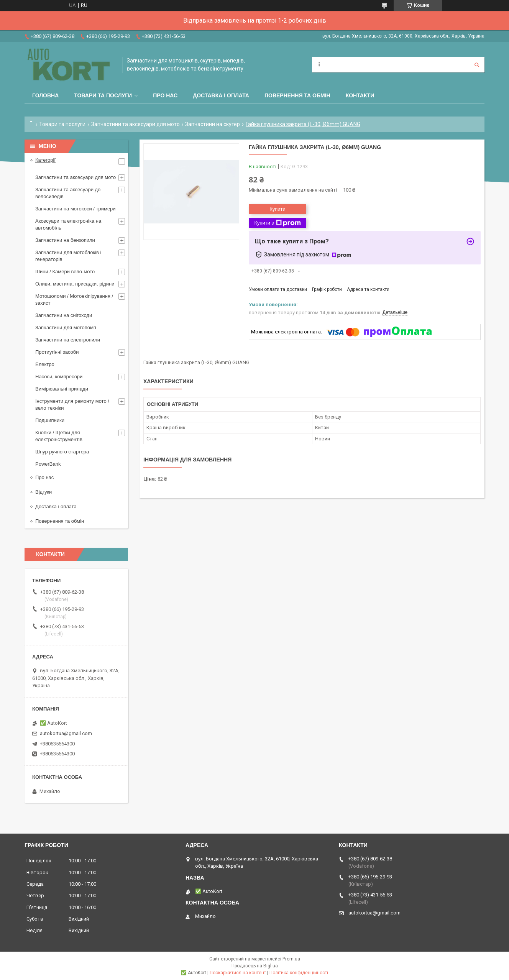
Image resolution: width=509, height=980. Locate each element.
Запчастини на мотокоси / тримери (76, 209)
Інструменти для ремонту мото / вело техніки (72, 405)
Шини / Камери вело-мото (65, 272)
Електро (45, 364)
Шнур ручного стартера (62, 452)
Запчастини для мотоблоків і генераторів (68, 256)
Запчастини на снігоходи (64, 315)
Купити (277, 209)
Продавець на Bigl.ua (255, 966)
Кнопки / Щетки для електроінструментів (59, 436)
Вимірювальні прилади (62, 389)
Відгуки (44, 492)
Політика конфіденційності (299, 973)
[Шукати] (477, 65)
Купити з (277, 223)
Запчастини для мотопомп (66, 327)
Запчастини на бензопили (65, 240)
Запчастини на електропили (68, 340)
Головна (45, 95)
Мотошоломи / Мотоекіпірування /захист (74, 300)
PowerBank (48, 464)
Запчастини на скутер (213, 124)
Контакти (360, 95)
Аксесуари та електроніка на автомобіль (68, 224)
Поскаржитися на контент (238, 973)
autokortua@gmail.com (66, 733)
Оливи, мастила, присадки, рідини (75, 284)
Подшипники (50, 420)
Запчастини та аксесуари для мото (135, 124)
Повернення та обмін (297, 95)
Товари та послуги (103, 95)
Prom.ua (291, 959)
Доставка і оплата (221, 95)
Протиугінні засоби (57, 352)
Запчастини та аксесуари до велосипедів (68, 193)
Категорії (45, 160)
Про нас (165, 95)
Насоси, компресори (59, 377)
